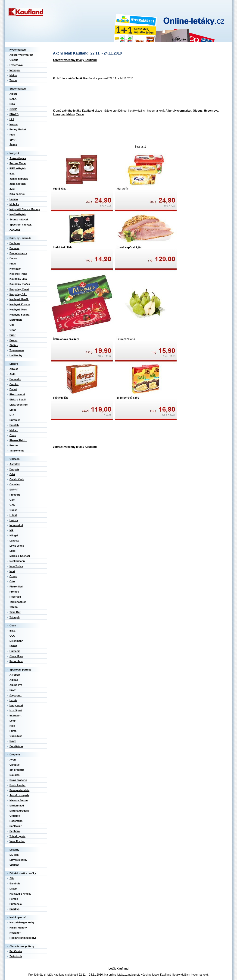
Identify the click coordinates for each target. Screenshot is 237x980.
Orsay (13, 576)
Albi (12, 878)
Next (12, 571)
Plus (12, 135)
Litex (12, 551)
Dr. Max (14, 855)
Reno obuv (16, 661)
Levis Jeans (17, 546)
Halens (14, 520)
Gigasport (16, 695)
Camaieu (15, 484)
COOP (13, 109)
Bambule (15, 883)
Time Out (15, 612)
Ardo (12, 374)
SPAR (13, 140)
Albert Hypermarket (178, 111)
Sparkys (14, 909)
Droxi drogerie (18, 780)
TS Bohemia (17, 451)
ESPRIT (14, 490)
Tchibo (14, 607)
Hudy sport (16, 705)
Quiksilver (16, 736)
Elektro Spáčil (18, 400)
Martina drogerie (19, 811)
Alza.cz (14, 369)
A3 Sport (15, 675)
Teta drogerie (17, 836)
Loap (12, 721)
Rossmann (16, 821)
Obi (12, 325)
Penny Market (18, 129)
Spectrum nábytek (20, 225)
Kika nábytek (17, 194)
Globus (198, 111)
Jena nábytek (18, 184)
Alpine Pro (16, 685)
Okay (13, 435)
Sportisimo (16, 746)
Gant (12, 500)
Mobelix (14, 204)
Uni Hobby (16, 355)
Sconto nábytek (19, 219)
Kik (11, 530)
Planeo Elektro (18, 440)
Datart (13, 389)
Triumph (14, 617)
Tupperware (17, 350)
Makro (70, 114)
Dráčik (13, 889)
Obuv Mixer (16, 656)
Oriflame (15, 816)
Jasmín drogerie (19, 795)
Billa (12, 104)
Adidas (14, 680)
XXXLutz (15, 230)
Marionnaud (17, 806)
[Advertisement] (135, 95)
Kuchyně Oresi (19, 309)
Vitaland (14, 865)
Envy (12, 690)
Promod (14, 592)
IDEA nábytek (18, 168)
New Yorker (16, 566)
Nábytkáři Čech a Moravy (25, 209)
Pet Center (16, 951)
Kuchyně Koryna (20, 304)
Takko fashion (18, 602)
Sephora (15, 831)
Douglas (14, 775)
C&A (12, 474)
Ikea (12, 174)
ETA (12, 415)
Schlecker (16, 826)
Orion (13, 330)
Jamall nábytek (19, 179)
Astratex (15, 464)
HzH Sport (16, 710)
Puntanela (16, 904)
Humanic (15, 651)
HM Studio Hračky (20, 894)
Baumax (14, 248)
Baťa (12, 631)
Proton (14, 445)
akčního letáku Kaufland (78, 111)
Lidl (12, 119)
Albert (13, 94)
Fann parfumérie (19, 790)
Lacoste (14, 541)
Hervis (13, 700)
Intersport (15, 716)
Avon (13, 760)
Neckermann (17, 561)
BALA (13, 99)
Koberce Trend (18, 274)
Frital (13, 264)
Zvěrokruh (16, 956)
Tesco (80, 114)
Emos (13, 410)
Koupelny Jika (18, 279)
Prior (12, 335)
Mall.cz (14, 430)
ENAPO (14, 114)
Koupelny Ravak (19, 289)
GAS (12, 505)
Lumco (14, 199)
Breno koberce (18, 253)
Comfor (14, 384)
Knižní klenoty (18, 928)
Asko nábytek (18, 158)
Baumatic (15, 379)
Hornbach (15, 269)
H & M (13, 515)
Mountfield (16, 320)
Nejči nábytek (18, 214)
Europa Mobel (18, 163)
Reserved (15, 597)
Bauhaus (15, 243)
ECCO (13, 646)
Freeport (15, 495)
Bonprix (14, 469)
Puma (13, 731)
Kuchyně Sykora (19, 315)
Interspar (59, 114)
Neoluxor (15, 933)
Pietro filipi (16, 587)
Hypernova (211, 111)
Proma (13, 340)
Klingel (14, 535)
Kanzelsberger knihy (22, 922)
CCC (12, 636)
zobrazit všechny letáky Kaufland (75, 60)
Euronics (15, 420)
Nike (12, 726)
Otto (12, 581)
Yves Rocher (17, 841)
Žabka (13, 145)
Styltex (14, 345)
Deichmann (16, 641)
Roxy (13, 741)
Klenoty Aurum (19, 800)
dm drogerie (17, 770)
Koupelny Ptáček (20, 284)
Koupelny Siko (18, 294)
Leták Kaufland (118, 969)
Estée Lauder (17, 785)
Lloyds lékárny (18, 860)
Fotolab (14, 425)
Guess (13, 510)
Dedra (13, 258)
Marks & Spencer (20, 556)
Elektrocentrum (19, 405)
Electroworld (17, 394)
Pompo (14, 899)
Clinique (14, 765)
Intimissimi (16, 525)
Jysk (12, 189)
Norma (14, 124)
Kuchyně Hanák (19, 299)
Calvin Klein (17, 479)
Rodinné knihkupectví (23, 938)
